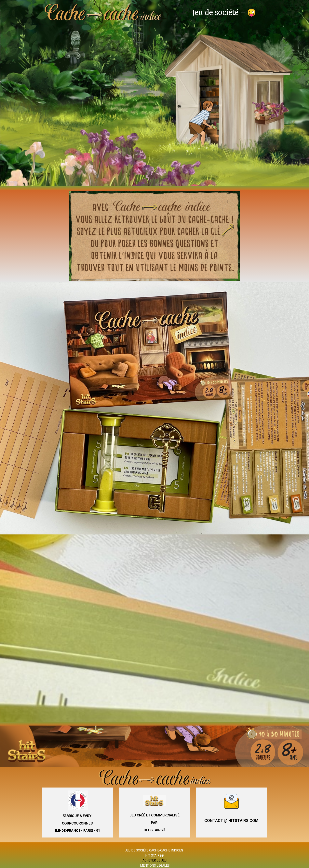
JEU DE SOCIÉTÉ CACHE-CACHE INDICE (153, 850)
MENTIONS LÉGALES (155, 866)
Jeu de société (215, 13)
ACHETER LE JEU (154, 860)
